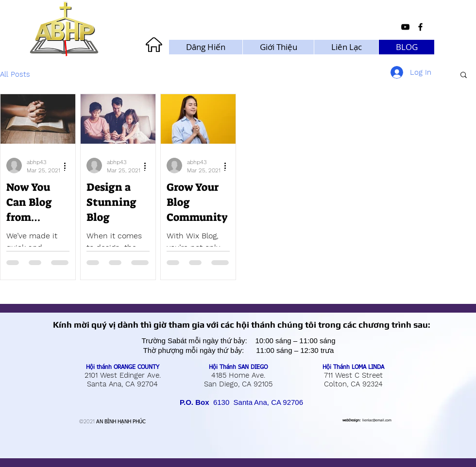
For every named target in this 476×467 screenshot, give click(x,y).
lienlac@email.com (377, 421)
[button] (464, 75)
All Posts (15, 74)
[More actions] (68, 166)
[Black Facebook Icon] (420, 27)
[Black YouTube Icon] (405, 27)
